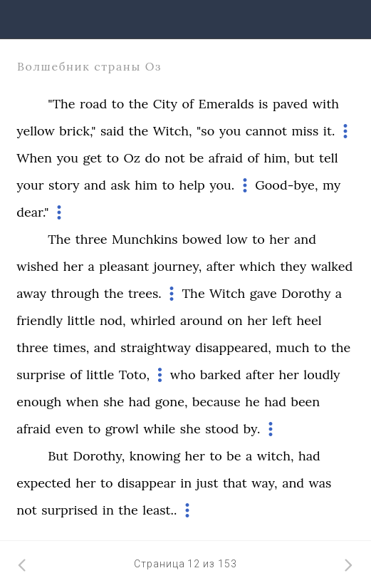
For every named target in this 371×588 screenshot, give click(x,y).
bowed (202, 239)
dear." (32, 212)
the (139, 104)
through (75, 293)
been (305, 402)
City (165, 104)
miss (305, 131)
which (257, 266)
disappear (147, 483)
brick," (77, 131)
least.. (160, 510)
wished (37, 266)
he (252, 402)
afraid (226, 158)
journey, (178, 266)
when (83, 402)
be (197, 158)
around (202, 320)
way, (264, 483)
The (59, 239)
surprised (69, 510)
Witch (227, 293)
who (183, 375)
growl (122, 429)
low (237, 239)
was (320, 483)
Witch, (173, 131)
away (31, 293)
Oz (132, 158)
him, (277, 158)
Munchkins (145, 239)
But (58, 456)
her (279, 239)
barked (220, 375)
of (188, 104)
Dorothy (306, 293)
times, (72, 347)
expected (44, 483)
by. (252, 429)
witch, (276, 456)
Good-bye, (286, 185)
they (293, 266)
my (331, 185)
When (34, 158)
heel (309, 320)
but (304, 158)
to (118, 104)
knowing (155, 456)
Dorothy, (99, 456)
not (174, 158)
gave (263, 293)
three (92, 239)
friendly (40, 320)
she (114, 402)
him (146, 185)
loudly (322, 375)
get (93, 158)
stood (222, 429)
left (282, 320)
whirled (153, 320)
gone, (172, 402)
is (263, 104)
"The (61, 104)
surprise (41, 375)
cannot (266, 131)
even (69, 429)
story (64, 185)
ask (120, 185)
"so (205, 131)
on (235, 320)
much (292, 347)
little (81, 320)
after (221, 266)
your (30, 185)
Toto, (134, 375)
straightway (155, 347)
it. (329, 131)
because (216, 402)
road (93, 104)
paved (290, 104)
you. (222, 185)
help (192, 185)
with (326, 104)
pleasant (124, 266)
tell (329, 158)
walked (332, 266)
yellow (36, 131)
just (208, 483)
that (235, 483)
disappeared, (233, 347)
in (186, 483)
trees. (145, 293)
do (152, 158)
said (112, 131)
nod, (113, 320)
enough (39, 402)
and (95, 185)
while (159, 429)
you (230, 131)
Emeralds (226, 104)
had (140, 402)
